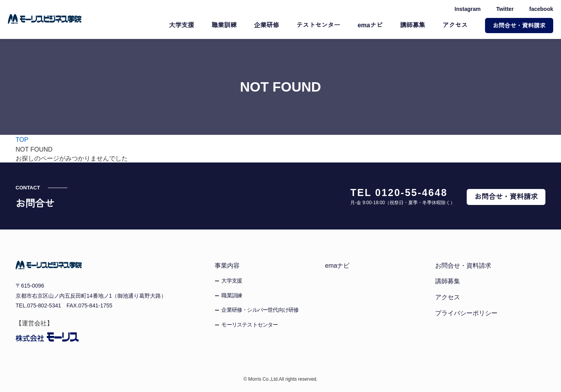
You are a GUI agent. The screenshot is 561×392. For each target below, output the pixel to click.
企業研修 (267, 25)
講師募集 (413, 25)
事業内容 (227, 265)
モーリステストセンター (250, 325)
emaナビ (370, 25)
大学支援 (182, 25)
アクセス (455, 25)
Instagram (465, 9)
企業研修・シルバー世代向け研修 (260, 310)
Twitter (504, 9)
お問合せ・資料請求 (519, 26)
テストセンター (319, 25)
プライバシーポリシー (466, 313)
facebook (541, 9)
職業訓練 (225, 25)
